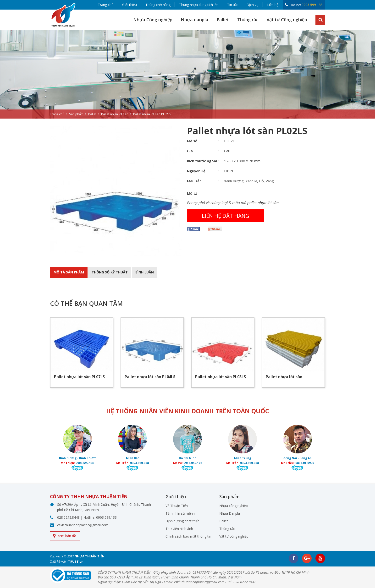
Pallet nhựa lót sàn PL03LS (221, 377)
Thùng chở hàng (158, 5)
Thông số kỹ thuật (110, 272)
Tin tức (233, 5)
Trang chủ (106, 5)
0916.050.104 (193, 463)
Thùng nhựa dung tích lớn (199, 5)
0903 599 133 (312, 5)
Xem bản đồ (67, 536)
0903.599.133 (85, 463)
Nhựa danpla (195, 20)
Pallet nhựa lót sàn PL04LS (150, 377)
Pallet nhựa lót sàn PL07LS (79, 377)
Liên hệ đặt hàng (226, 216)
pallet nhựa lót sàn (263, 203)
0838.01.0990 (305, 463)
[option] (187, 74)
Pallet (223, 20)
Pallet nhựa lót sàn (284, 377)
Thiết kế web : (59, 561)
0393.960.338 (139, 463)
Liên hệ (273, 5)
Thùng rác (248, 20)
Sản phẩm (76, 114)
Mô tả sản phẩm (69, 272)
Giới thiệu (130, 5)
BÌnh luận (145, 272)
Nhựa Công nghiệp (153, 20)
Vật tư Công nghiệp (287, 20)
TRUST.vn (76, 561)
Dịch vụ (253, 5)
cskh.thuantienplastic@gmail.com (83, 525)
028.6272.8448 (68, 517)
